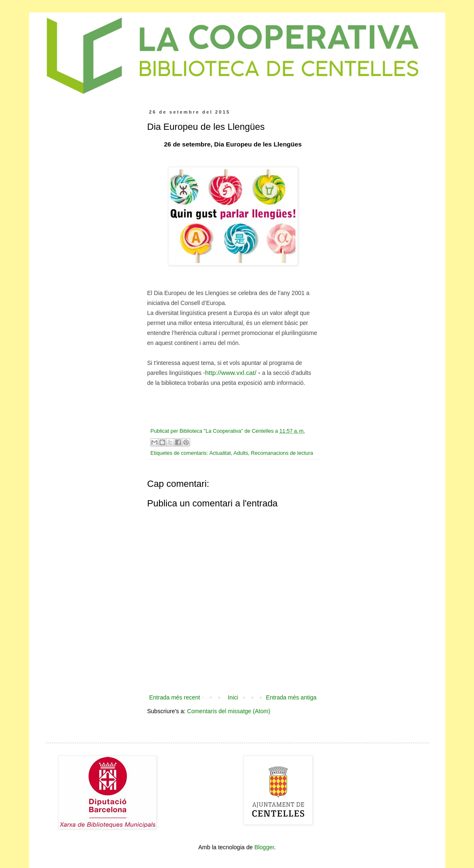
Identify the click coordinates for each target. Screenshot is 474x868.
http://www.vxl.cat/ (231, 373)
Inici (233, 697)
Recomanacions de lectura (282, 453)
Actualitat (220, 453)
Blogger (264, 847)
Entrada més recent (175, 697)
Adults (241, 453)
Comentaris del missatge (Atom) (229, 711)
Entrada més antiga (291, 697)
